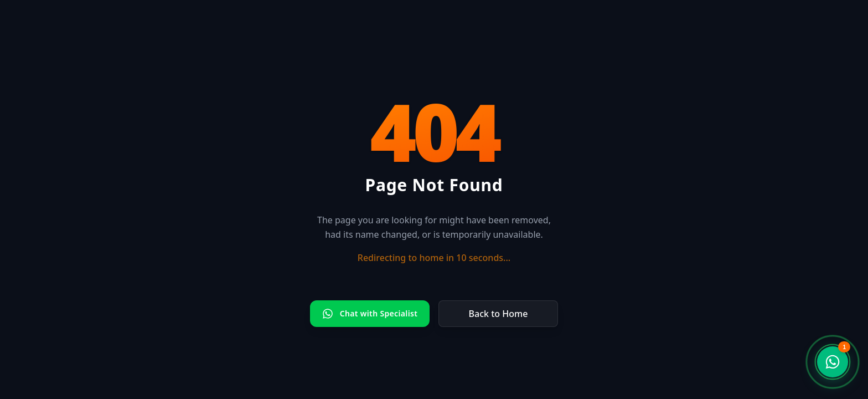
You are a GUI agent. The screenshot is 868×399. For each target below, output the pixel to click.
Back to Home (498, 314)
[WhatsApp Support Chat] (833, 362)
